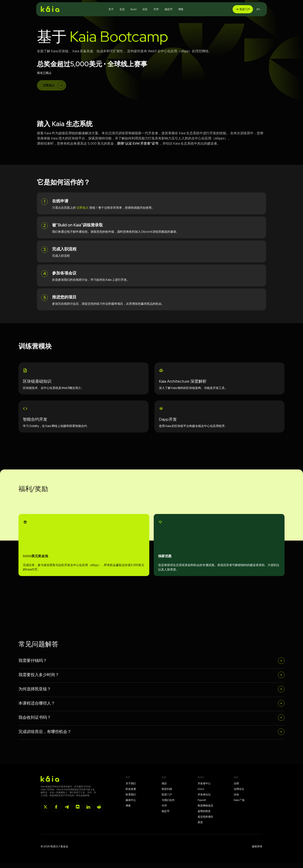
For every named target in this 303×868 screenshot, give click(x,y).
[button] (111, 9)
